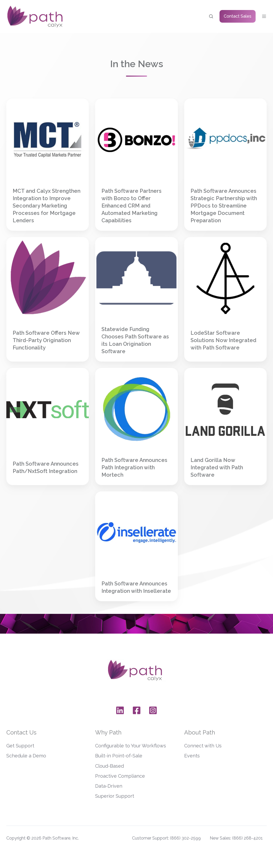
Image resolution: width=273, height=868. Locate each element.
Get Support (20, 746)
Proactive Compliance (120, 776)
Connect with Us (203, 746)
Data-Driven (109, 786)
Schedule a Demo (26, 756)
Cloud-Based (109, 766)
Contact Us (21, 732)
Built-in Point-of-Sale (119, 756)
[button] (211, 16)
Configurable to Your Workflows (131, 746)
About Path (200, 732)
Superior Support (115, 796)
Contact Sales (238, 16)
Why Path (108, 732)
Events (192, 756)
